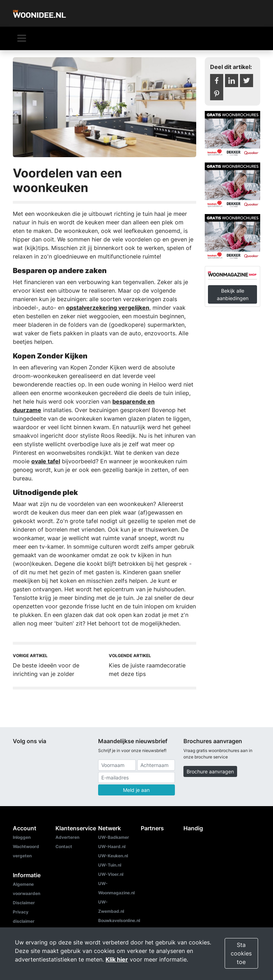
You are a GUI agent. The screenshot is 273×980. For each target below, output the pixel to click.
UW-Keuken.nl (113, 856)
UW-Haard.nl (112, 846)
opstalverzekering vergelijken (108, 308)
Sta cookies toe (241, 953)
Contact (64, 846)
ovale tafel (46, 461)
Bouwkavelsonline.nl (119, 920)
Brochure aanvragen (210, 771)
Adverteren (67, 837)
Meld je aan (136, 790)
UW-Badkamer (114, 837)
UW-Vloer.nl (111, 874)
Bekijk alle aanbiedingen (233, 294)
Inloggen (22, 837)
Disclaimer (24, 903)
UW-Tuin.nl (110, 865)
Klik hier (117, 959)
